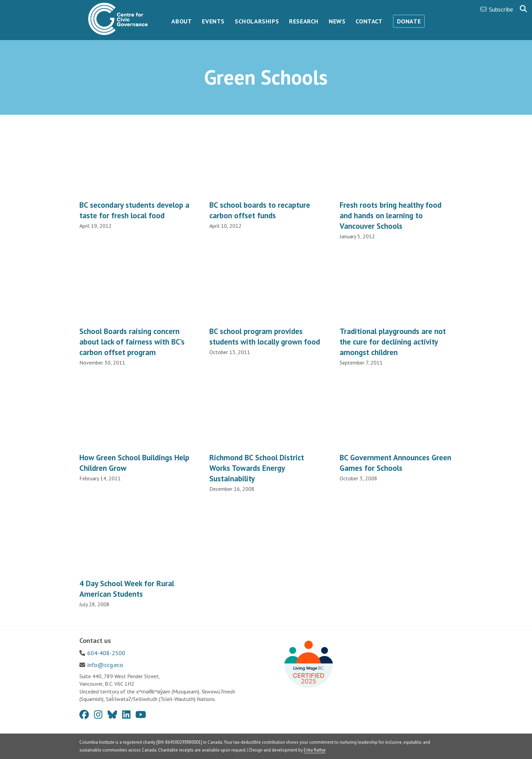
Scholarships (257, 21)
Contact (369, 21)
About (182, 21)
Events (213, 21)
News (337, 21)
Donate (409, 21)
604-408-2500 (106, 653)
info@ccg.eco (105, 665)
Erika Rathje (315, 750)
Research (304, 21)
